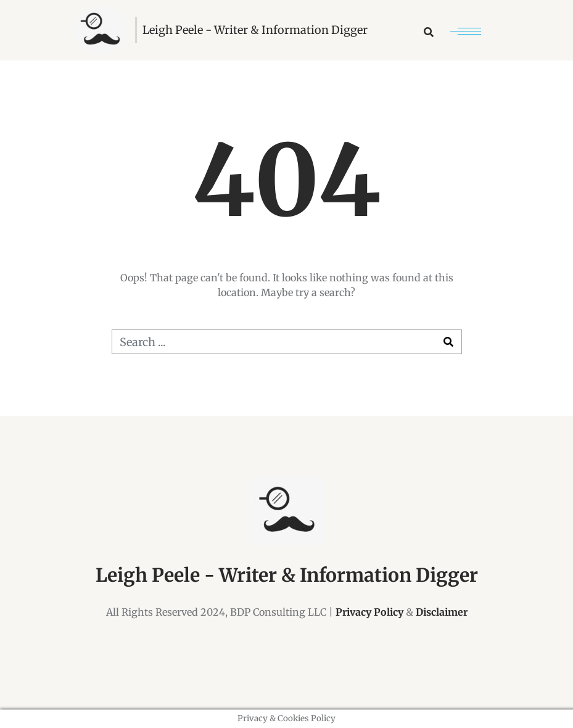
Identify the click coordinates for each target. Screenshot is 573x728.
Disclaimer (442, 612)
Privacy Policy (369, 612)
